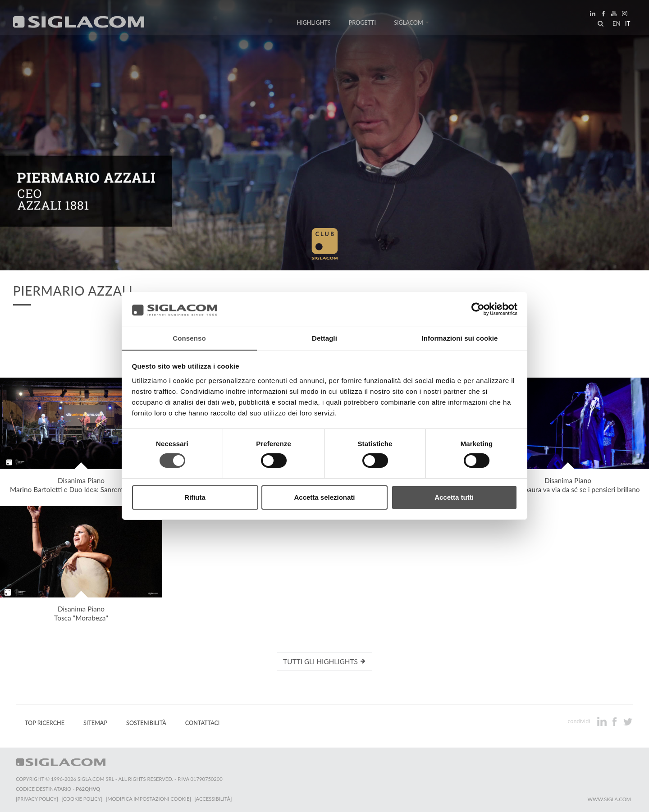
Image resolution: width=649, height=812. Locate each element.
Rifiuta (195, 497)
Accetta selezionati (324, 497)
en (616, 24)
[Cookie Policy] (82, 799)
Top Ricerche (45, 723)
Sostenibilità (146, 723)
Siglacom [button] (411, 24)
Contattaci (203, 723)
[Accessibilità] (214, 799)
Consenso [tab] (189, 338)
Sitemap (95, 723)
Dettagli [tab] (324, 338)
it (627, 24)
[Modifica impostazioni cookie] (149, 799)
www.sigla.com (609, 799)
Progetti (363, 24)
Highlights (313, 24)
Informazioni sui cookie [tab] (460, 338)
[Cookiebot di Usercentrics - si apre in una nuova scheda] (478, 309)
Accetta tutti (454, 497)
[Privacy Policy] (37, 799)
